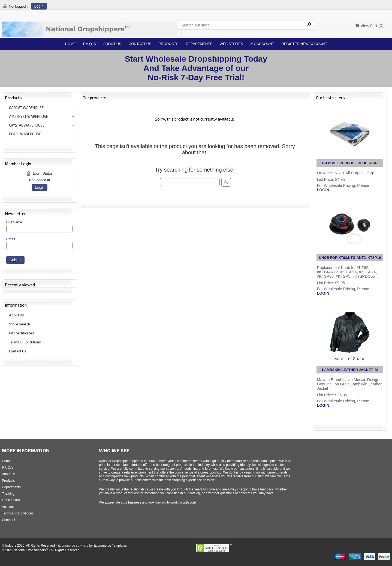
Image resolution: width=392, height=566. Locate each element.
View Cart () (370, 26)
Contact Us (140, 44)
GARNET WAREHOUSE (26, 108)
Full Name (14, 222)
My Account (262, 44)
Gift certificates (22, 333)
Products (169, 44)
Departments (199, 44)
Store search (19, 324)
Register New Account (304, 44)
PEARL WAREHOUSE (25, 134)
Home (70, 44)
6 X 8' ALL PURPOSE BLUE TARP (350, 163)
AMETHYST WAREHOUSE (28, 116)
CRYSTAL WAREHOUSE (27, 125)
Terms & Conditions (25, 342)
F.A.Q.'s (90, 44)
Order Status (11, 500)
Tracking (8, 494)
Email (11, 239)
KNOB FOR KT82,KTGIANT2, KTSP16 (350, 258)
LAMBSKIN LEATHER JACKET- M (350, 370)
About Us (112, 44)
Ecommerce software (73, 546)
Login (39, 6)
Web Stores (231, 44)
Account (8, 507)
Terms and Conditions (18, 513)
